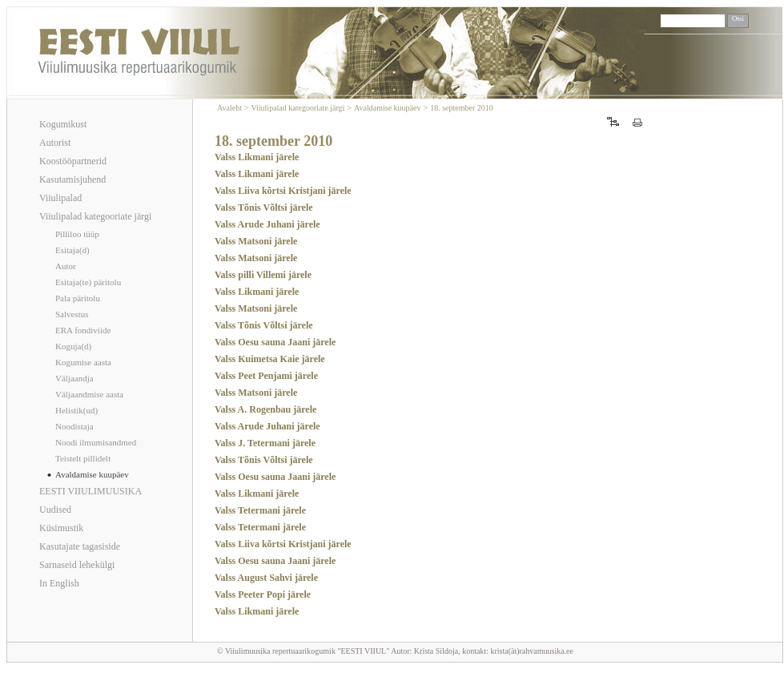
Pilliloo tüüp (77, 234)
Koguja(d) (73, 346)
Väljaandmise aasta (89, 394)
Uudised (55, 510)
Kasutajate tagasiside (80, 546)
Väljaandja (74, 378)
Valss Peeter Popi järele (263, 594)
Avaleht (230, 108)
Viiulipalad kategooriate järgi (95, 216)
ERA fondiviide (83, 330)
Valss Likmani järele (257, 157)
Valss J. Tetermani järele (265, 443)
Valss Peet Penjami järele (266, 376)
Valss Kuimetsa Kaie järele (270, 359)
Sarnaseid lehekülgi (77, 565)
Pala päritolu (78, 298)
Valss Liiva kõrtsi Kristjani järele (283, 191)
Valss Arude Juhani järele (267, 224)
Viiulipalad (60, 198)
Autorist (55, 143)
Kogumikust (63, 124)
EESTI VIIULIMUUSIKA (90, 491)
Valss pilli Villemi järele (263, 275)
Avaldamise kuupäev (92, 474)
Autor (66, 266)
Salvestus (72, 314)
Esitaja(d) (72, 250)
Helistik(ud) (76, 410)
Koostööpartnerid (73, 161)
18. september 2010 (462, 108)
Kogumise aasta (83, 362)
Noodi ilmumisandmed (96, 442)
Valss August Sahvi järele (266, 578)
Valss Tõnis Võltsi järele (264, 208)
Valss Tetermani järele (260, 510)
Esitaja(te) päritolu (88, 282)
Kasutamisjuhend (72, 179)
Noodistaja (74, 426)
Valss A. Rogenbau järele (265, 409)
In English (59, 583)
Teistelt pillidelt (83, 458)
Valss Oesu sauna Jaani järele (275, 342)
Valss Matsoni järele (256, 241)
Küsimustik (61, 528)
